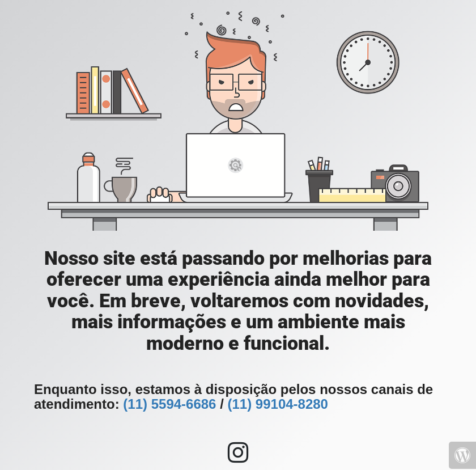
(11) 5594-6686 (169, 404)
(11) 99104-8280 (277, 404)
